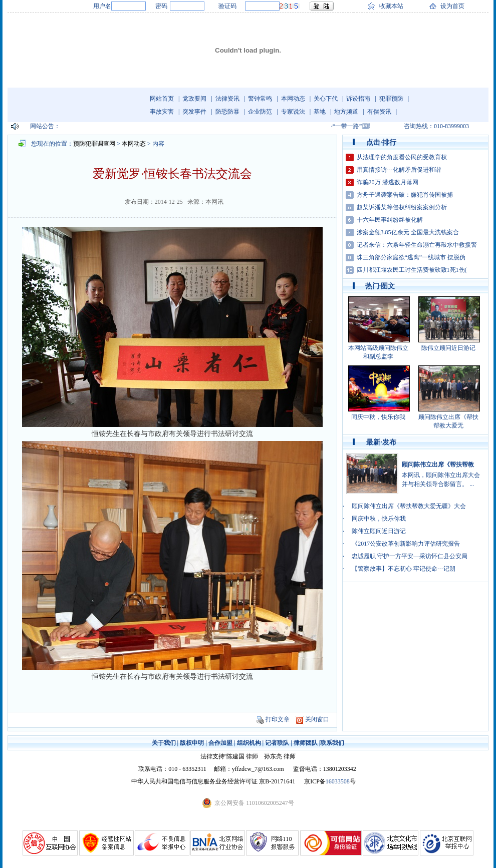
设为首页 (452, 6)
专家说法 (293, 112)
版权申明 (192, 743)
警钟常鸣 (260, 99)
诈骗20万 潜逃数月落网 (388, 182)
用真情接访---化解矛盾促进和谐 (399, 170)
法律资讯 (227, 99)
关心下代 (326, 99)
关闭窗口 (317, 719)
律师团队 (306, 743)
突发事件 (194, 112)
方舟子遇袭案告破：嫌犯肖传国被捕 (405, 195)
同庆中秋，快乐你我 (378, 417)
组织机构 (249, 743)
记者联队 (277, 743)
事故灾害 (162, 112)
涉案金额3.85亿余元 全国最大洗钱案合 (408, 232)
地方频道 (346, 112)
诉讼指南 (358, 99)
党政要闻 (194, 99)
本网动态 (293, 99)
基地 (320, 112)
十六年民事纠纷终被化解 (390, 220)
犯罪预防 (391, 99)
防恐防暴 (227, 112)
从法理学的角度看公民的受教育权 (402, 157)
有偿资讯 (379, 112)
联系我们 (332, 743)
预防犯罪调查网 (94, 144)
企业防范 (260, 112)
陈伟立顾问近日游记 (448, 348)
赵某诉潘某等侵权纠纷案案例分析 (402, 207)
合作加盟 (220, 743)
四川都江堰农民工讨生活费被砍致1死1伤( (412, 270)
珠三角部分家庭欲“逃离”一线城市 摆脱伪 (411, 257)
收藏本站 (391, 6)
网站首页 (162, 99)
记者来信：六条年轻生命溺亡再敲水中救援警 (417, 245)
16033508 (338, 781)
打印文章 (278, 719)
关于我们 (164, 743)
